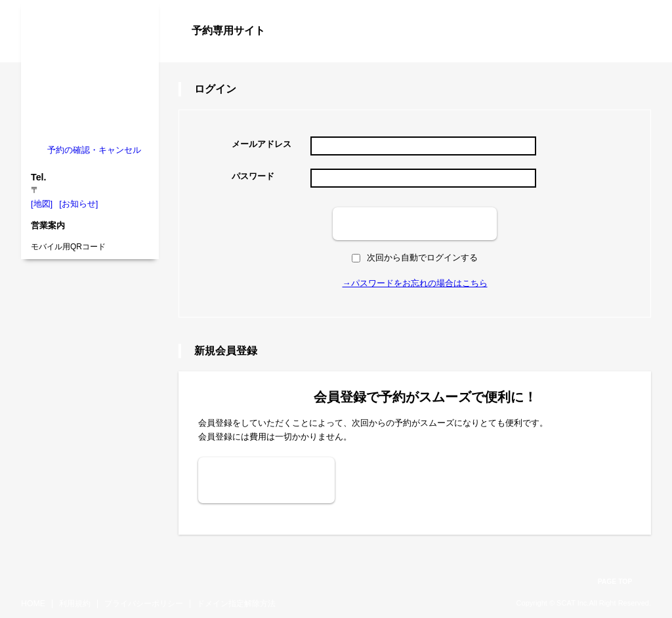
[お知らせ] (78, 204)
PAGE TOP (615, 582)
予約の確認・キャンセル (94, 150)
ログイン (625, 54)
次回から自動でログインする (415, 257)
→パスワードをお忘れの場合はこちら (415, 283)
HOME (33, 604)
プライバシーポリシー (144, 604)
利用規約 (75, 604)
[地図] (42, 204)
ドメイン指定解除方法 (236, 604)
